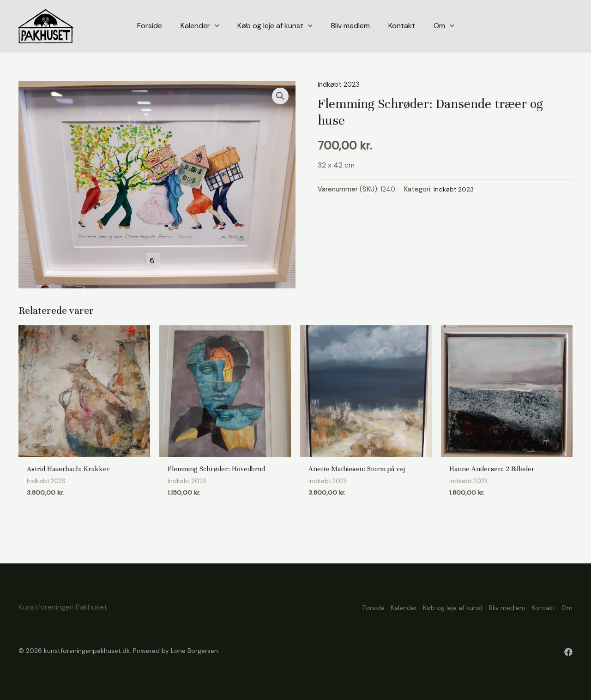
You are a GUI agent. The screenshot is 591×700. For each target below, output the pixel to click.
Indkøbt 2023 (341, 84)
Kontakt (535, 607)
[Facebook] (568, 652)
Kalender (371, 607)
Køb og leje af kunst (428, 607)
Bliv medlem (491, 607)
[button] (280, 96)
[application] (215, 26)
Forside (332, 607)
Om (567, 607)
